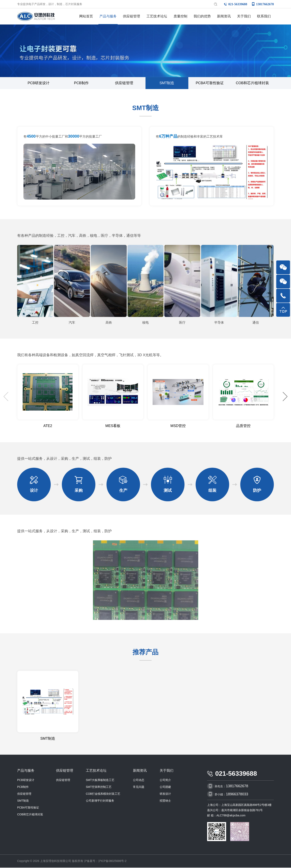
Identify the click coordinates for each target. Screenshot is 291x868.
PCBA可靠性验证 (210, 83)
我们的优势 (202, 16)
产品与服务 (108, 16)
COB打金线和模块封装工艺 (103, 794)
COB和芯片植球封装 (253, 83)
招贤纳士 (165, 801)
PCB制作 (81, 83)
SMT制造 (167, 83)
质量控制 (180, 16)
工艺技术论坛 (157, 16)
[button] (285, 397)
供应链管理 (131, 16)
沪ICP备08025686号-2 (112, 861)
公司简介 (165, 780)
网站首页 (86, 16)
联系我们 (264, 16)
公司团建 (165, 787)
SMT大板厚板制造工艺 (100, 780)
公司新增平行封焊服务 (100, 801)
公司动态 (139, 780)
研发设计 (165, 794)
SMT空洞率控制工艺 (99, 787)
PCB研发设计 (38, 83)
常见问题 (139, 787)
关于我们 (244, 16)
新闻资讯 (224, 16)
